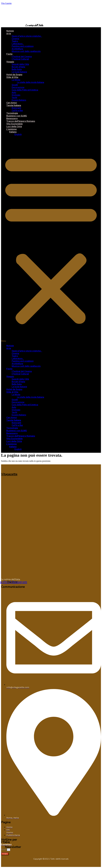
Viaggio (10, 62)
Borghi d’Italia (18, 67)
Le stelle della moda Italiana (31, 82)
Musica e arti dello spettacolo (26, 51)
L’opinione (12, 129)
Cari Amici (12, 103)
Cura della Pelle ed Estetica (25, 90)
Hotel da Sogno (14, 75)
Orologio (16, 95)
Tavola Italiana (14, 105)
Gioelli (15, 85)
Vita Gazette (6, 3)
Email (4, 850)
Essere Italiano (19, 100)
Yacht (14, 98)
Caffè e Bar (17, 111)
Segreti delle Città (20, 64)
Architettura (17, 49)
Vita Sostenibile (15, 124)
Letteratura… (18, 44)
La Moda (16, 80)
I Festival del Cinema (22, 57)
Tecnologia (12, 113)
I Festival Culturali (20, 59)
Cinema (15, 39)
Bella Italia (17, 69)
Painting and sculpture (23, 46)
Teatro (15, 41)
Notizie (10, 31)
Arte (9, 34)
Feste (9, 54)
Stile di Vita (12, 77)
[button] (51, 240)
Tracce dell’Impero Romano (21, 121)
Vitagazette (9, 474)
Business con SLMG (17, 116)
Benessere (12, 118)
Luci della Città (14, 126)
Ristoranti (16, 108)
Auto (14, 92)
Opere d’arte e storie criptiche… (27, 36)
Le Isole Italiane (19, 72)
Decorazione (18, 87)
